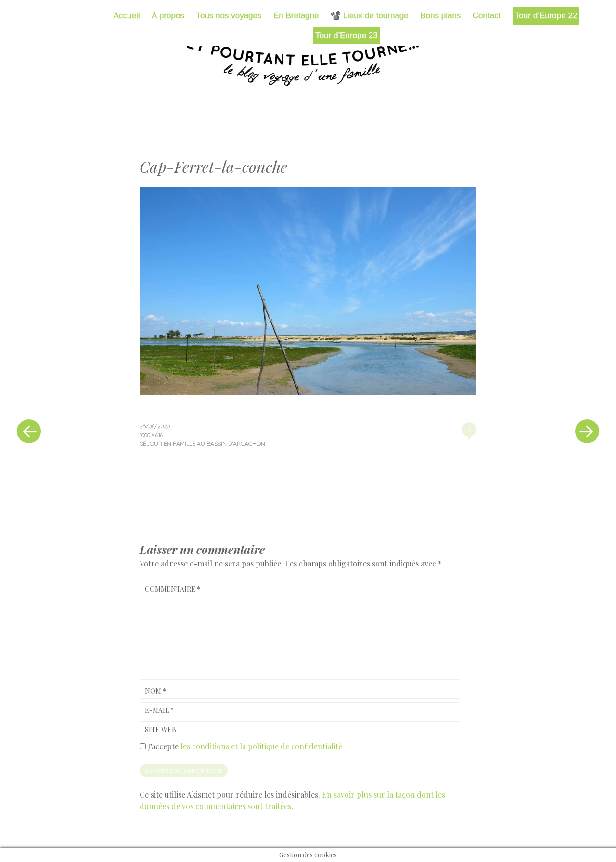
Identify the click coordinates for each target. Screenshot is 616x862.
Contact (487, 16)
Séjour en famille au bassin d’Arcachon (202, 444)
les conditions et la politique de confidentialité (261, 746)
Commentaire (173, 589)
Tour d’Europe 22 (546, 16)
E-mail (159, 710)
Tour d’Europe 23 (346, 35)
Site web (160, 729)
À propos (168, 16)
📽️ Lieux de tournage (370, 16)
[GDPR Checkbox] (143, 746)
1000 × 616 (151, 435)
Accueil (127, 16)
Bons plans (440, 16)
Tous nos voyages (229, 16)
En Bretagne (296, 16)
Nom (155, 691)
